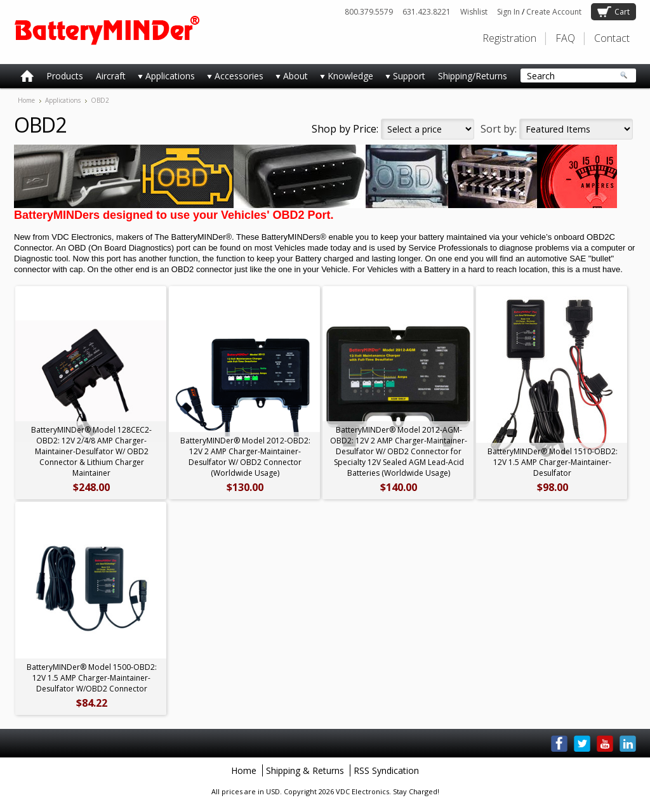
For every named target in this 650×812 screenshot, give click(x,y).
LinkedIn (628, 743)
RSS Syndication (386, 770)
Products (65, 76)
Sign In (508, 12)
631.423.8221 (427, 12)
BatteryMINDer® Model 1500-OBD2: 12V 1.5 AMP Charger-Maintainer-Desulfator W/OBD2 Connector (92, 678)
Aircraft (111, 76)
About (289, 78)
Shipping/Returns (473, 76)
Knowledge (344, 78)
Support (402, 78)
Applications (163, 78)
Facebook (559, 743)
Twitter (582, 743)
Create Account (554, 12)
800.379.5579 (369, 12)
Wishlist (474, 12)
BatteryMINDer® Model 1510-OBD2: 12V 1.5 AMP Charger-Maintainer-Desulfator (553, 462)
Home (26, 100)
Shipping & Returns (305, 770)
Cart (622, 12)
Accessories (232, 78)
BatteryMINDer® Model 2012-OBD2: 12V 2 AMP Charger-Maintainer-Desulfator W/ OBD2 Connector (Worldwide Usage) (245, 457)
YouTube (605, 743)
